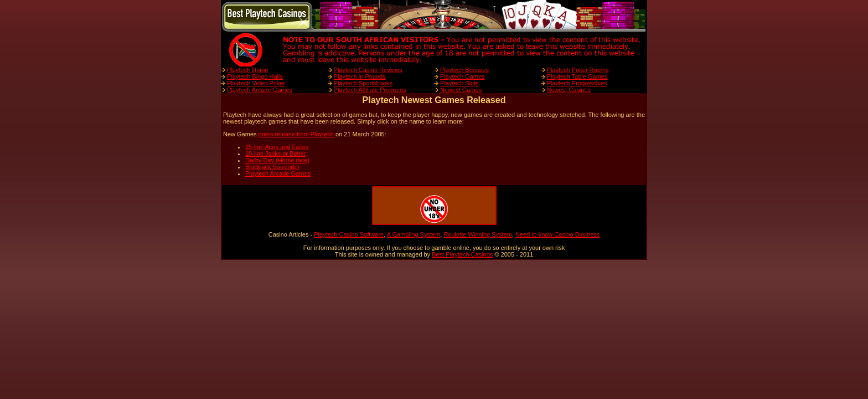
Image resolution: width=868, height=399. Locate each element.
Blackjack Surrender (272, 167)
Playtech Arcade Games (260, 90)
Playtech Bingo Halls (255, 76)
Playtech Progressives (577, 83)
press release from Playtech (296, 134)
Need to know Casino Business (557, 234)
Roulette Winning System (478, 234)
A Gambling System (414, 234)
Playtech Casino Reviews (368, 70)
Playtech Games (463, 76)
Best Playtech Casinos (462, 254)
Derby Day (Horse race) (277, 160)
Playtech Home (248, 70)
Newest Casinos (569, 90)
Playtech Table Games (577, 76)
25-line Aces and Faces (277, 147)
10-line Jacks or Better (275, 154)
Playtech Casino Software (349, 234)
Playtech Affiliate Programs (370, 90)
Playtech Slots (459, 83)
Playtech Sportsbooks (363, 83)
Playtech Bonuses (464, 70)
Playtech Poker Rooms (578, 70)
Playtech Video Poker (256, 83)
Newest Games (461, 90)
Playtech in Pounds (360, 76)
